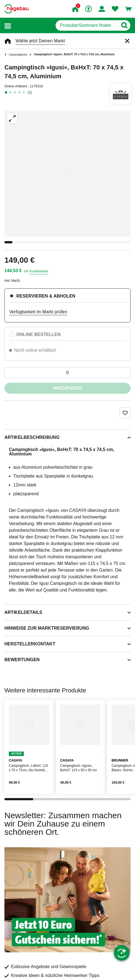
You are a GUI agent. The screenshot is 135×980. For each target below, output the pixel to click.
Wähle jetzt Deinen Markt (40, 41)
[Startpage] (16, 9)
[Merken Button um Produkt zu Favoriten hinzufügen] (125, 413)
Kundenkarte (39, 271)
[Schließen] (127, 41)
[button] (8, 26)
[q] (87, 25)
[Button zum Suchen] (124, 25)
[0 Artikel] (67, 373)
